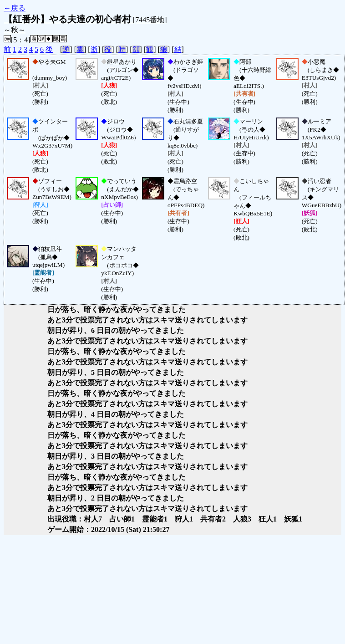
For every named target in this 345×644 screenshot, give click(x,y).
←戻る (15, 8)
